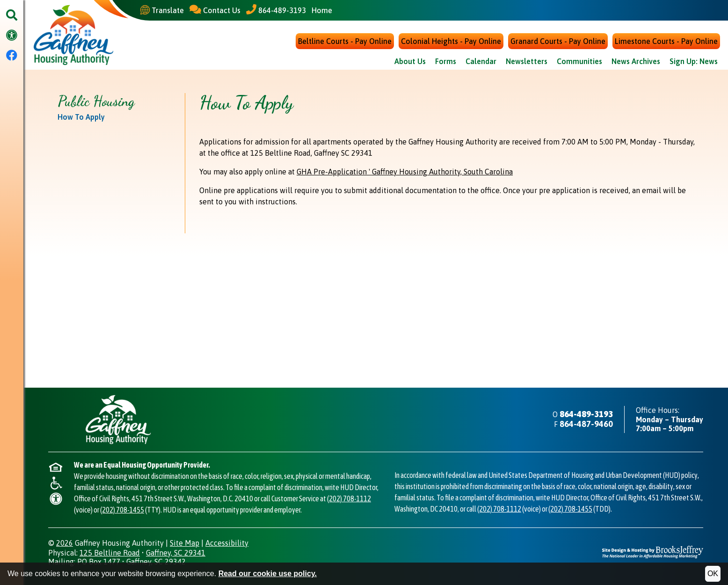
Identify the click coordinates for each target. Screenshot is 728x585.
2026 (65, 543)
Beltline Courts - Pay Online (345, 41)
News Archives (636, 61)
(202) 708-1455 (122, 510)
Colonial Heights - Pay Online (451, 41)
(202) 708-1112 (349, 498)
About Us (410, 61)
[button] (12, 16)
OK (713, 574)
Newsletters (527, 61)
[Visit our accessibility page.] (12, 36)
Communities (579, 61)
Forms (446, 61)
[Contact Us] (215, 10)
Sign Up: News (694, 61)
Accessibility (227, 543)
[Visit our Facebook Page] (12, 56)
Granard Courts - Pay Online (558, 41)
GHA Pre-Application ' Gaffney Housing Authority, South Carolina (405, 172)
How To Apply (81, 117)
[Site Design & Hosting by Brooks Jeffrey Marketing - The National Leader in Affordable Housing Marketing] (653, 552)
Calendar (481, 61)
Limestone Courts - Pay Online (666, 41)
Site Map (185, 543)
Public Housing (96, 101)
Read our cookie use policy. (268, 574)
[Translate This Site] (162, 10)
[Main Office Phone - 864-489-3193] (276, 10)
